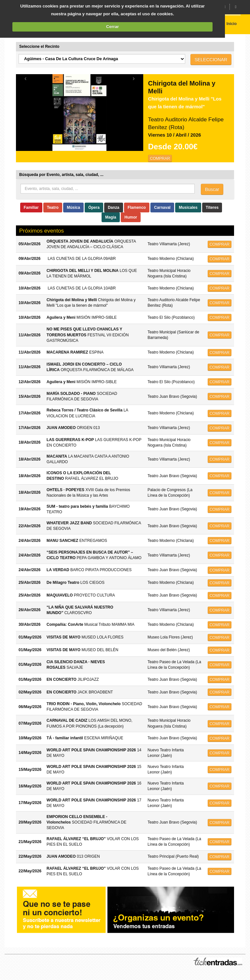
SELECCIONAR (211, 60)
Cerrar (112, 27)
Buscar (212, 189)
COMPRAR (160, 158)
